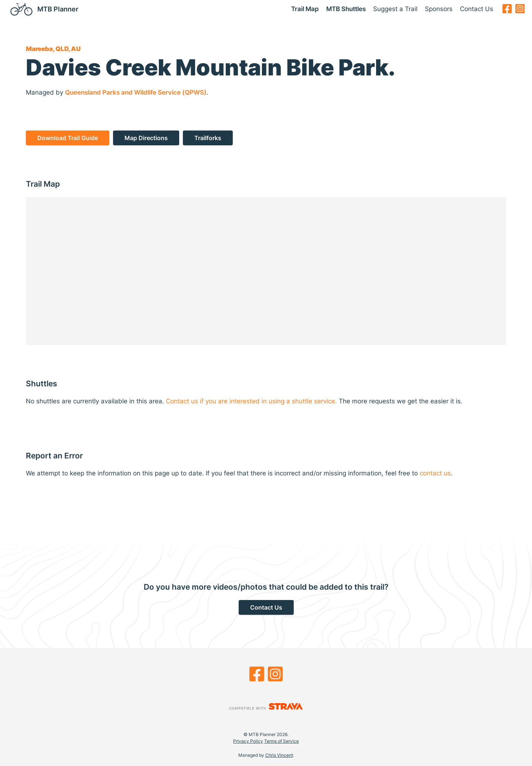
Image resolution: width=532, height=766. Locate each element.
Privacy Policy (248, 741)
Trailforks (208, 138)
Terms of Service (282, 741)
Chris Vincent (279, 755)
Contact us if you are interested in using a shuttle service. (251, 401)
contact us (435, 473)
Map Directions (146, 138)
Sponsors (439, 9)
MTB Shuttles (346, 9)
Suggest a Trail (395, 9)
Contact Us (477, 9)
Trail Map (305, 9)
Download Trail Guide (68, 138)
